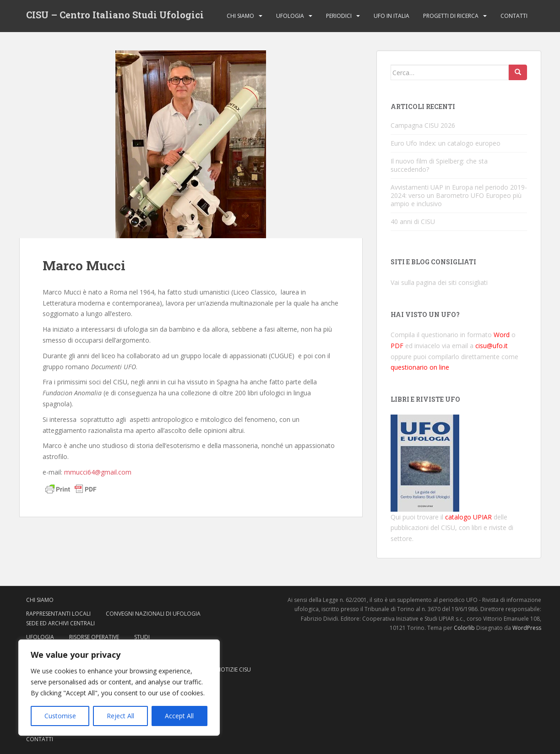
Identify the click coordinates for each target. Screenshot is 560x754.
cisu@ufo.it (492, 346)
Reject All (120, 716)
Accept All (179, 716)
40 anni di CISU (413, 221)
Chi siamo (240, 16)
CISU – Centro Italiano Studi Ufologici (115, 16)
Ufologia (290, 16)
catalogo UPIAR (468, 517)
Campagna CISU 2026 (423, 125)
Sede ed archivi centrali (60, 623)
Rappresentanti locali (58, 614)
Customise (60, 716)
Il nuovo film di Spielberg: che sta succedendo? (439, 165)
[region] (119, 688)
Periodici (339, 16)
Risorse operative (94, 637)
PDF (397, 346)
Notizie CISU (234, 669)
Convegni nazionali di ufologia (153, 614)
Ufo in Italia (391, 16)
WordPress (527, 628)
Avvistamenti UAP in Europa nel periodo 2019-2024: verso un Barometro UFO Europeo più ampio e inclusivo (459, 195)
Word (502, 335)
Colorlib (464, 628)
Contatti (514, 16)
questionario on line (420, 367)
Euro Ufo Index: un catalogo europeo (446, 143)
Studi (142, 637)
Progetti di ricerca (451, 16)
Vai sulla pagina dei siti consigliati (439, 282)
